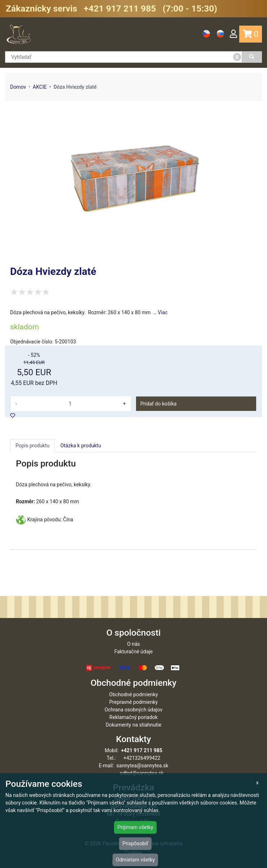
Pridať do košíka (159, 404)
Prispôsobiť (135, 843)
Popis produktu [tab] (32, 446)
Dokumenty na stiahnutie (133, 725)
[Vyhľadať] (252, 57)
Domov (18, 87)
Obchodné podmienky (133, 694)
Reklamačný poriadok (133, 717)
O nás (133, 644)
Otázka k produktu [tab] (81, 446)
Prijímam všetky (135, 827)
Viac (163, 312)
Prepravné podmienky (133, 702)
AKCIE (40, 87)
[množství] (70, 404)
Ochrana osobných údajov (134, 710)
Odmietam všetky (135, 860)
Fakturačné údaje (134, 652)
